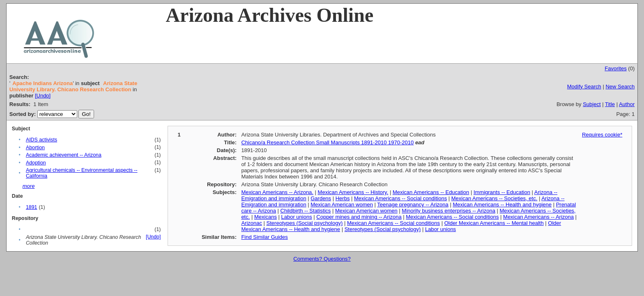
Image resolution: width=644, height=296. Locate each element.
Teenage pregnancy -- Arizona (413, 205)
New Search (620, 87)
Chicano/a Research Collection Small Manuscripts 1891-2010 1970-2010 (327, 142)
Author (627, 104)
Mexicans (266, 217)
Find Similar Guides (264, 237)
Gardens (321, 198)
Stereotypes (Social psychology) (305, 223)
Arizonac (252, 223)
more (29, 186)
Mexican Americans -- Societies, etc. (494, 198)
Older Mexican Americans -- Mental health (494, 223)
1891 (31, 207)
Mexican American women (342, 205)
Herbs (343, 198)
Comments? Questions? (322, 259)
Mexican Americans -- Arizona (538, 217)
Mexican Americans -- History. (353, 192)
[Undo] (43, 96)
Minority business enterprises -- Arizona (448, 211)
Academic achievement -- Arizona (64, 155)
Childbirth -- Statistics (306, 211)
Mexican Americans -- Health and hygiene (502, 205)
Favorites (615, 68)
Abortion (35, 148)
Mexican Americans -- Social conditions (400, 198)
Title (610, 104)
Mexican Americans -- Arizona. (277, 192)
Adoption (36, 163)
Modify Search (584, 87)
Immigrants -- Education (502, 192)
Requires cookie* (602, 135)
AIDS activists (41, 140)
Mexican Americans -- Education (431, 192)
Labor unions (297, 217)
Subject (592, 104)
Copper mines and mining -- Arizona (359, 217)
